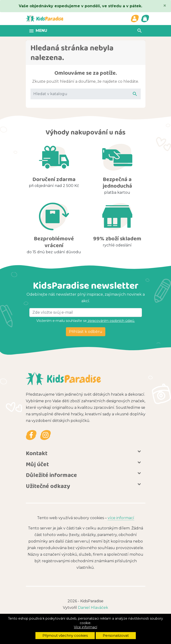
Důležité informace (51, 475)
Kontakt (37, 453)
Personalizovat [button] (116, 635)
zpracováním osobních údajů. (111, 321)
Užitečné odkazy (48, 486)
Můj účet (37, 464)
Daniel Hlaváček (93, 608)
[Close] (165, 6)
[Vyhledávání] (86, 94)
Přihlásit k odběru (86, 332)
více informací (121, 518)
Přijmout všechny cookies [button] (65, 635)
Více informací (85, 627)
